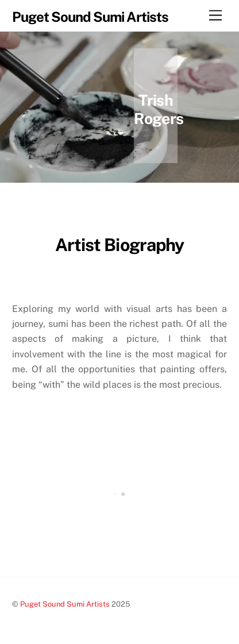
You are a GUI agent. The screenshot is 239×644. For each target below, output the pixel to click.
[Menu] (215, 16)
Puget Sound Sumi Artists (65, 604)
